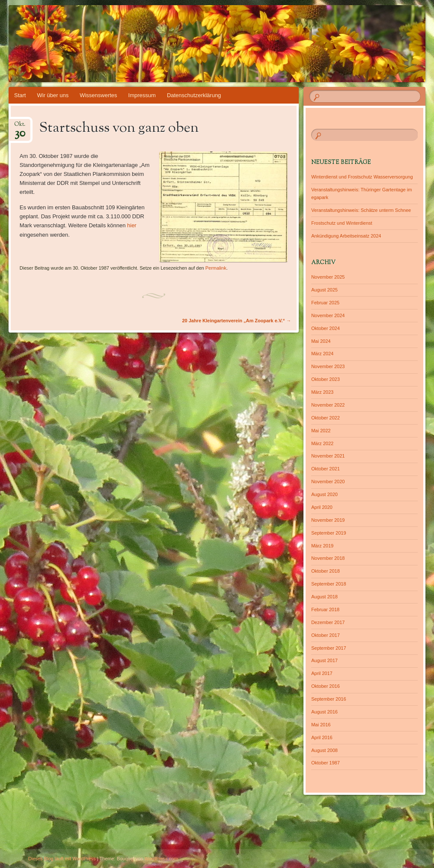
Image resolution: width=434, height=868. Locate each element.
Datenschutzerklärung (194, 95)
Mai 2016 (321, 725)
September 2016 (328, 699)
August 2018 (324, 597)
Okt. (20, 127)
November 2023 (328, 366)
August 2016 (324, 712)
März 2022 (322, 443)
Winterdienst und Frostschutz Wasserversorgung (362, 177)
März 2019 (322, 546)
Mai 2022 (321, 431)
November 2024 (328, 315)
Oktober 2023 (325, 379)
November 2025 (328, 277)
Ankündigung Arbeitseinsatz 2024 (346, 236)
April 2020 (322, 507)
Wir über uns (53, 95)
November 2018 (328, 558)
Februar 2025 (325, 303)
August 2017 (324, 660)
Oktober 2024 (325, 328)
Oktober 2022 (325, 418)
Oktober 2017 (325, 635)
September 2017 (328, 648)
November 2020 (328, 482)
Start (20, 95)
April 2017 (322, 673)
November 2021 (328, 456)
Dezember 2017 (328, 622)
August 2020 (324, 494)
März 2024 (322, 354)
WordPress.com (161, 859)
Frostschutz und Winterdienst (342, 223)
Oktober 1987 (325, 763)
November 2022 (328, 405)
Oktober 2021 (325, 469)
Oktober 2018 (325, 571)
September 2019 (328, 533)
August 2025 (324, 290)
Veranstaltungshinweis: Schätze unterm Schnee (361, 210)
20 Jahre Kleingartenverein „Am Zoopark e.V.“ (236, 321)
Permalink (216, 268)
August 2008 (324, 750)
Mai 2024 (321, 341)
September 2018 (328, 584)
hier (132, 225)
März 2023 (322, 392)
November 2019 (328, 520)
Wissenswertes (98, 95)
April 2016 (322, 737)
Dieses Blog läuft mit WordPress (62, 859)
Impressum (142, 95)
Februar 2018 (325, 609)
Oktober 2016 (325, 686)
